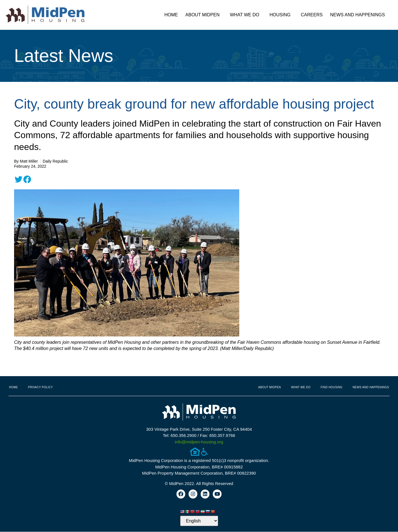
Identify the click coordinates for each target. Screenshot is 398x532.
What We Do (246, 15)
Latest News (64, 56)
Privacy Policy (41, 387)
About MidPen (204, 15)
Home (171, 15)
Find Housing (332, 387)
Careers (312, 15)
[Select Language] (199, 521)
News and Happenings (359, 15)
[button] (19, 179)
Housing (282, 15)
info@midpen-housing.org (199, 442)
